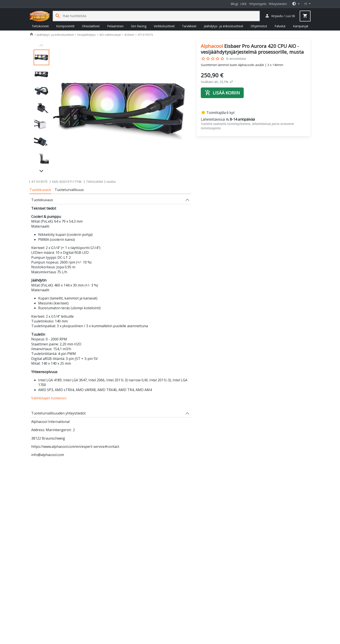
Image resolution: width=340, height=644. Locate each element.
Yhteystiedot (278, 4)
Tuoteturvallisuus (69, 190)
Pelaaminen (115, 26)
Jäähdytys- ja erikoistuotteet (224, 26)
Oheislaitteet (91, 26)
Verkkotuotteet (164, 26)
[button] (296, 4)
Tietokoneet (40, 26)
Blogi (234, 4)
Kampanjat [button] (301, 26)
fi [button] (306, 4)
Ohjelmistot (259, 26)
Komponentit (65, 26)
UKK (244, 4)
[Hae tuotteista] (161, 16)
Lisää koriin (222, 93)
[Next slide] (41, 171)
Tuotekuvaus (40, 190)
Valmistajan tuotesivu (49, 398)
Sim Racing (139, 26)
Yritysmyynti (258, 4)
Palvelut (280, 26)
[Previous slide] (41, 45)
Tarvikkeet (189, 26)
